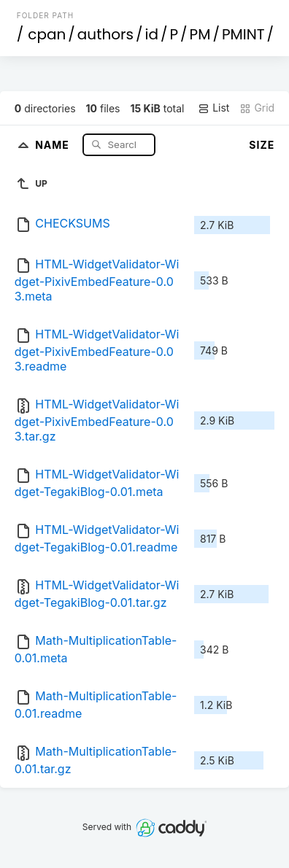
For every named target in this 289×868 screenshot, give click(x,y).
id (151, 34)
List (213, 108)
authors (105, 34)
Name (54, 144)
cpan (47, 34)
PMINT (243, 34)
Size (262, 145)
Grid (257, 108)
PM (200, 34)
